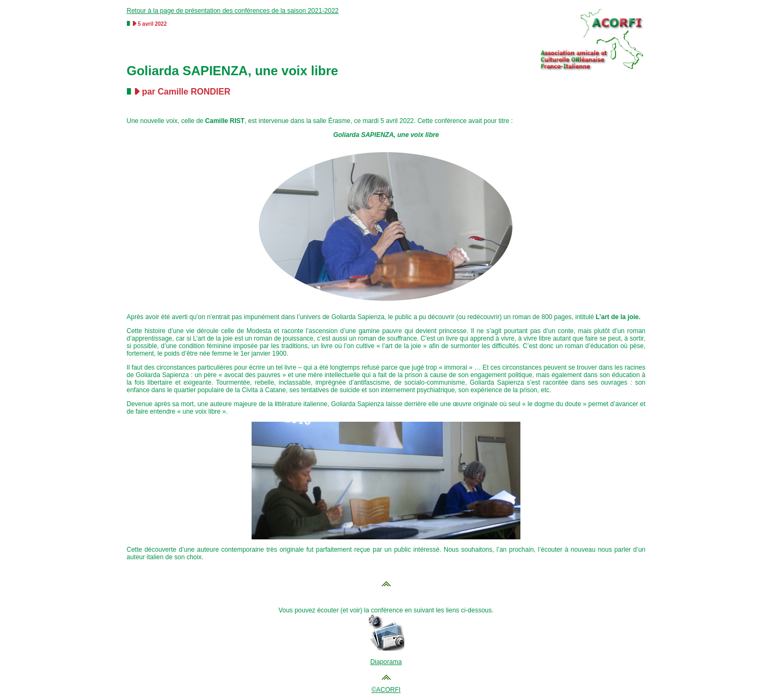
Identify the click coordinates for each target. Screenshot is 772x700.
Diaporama (386, 662)
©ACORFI (386, 690)
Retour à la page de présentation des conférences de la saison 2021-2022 (233, 11)
